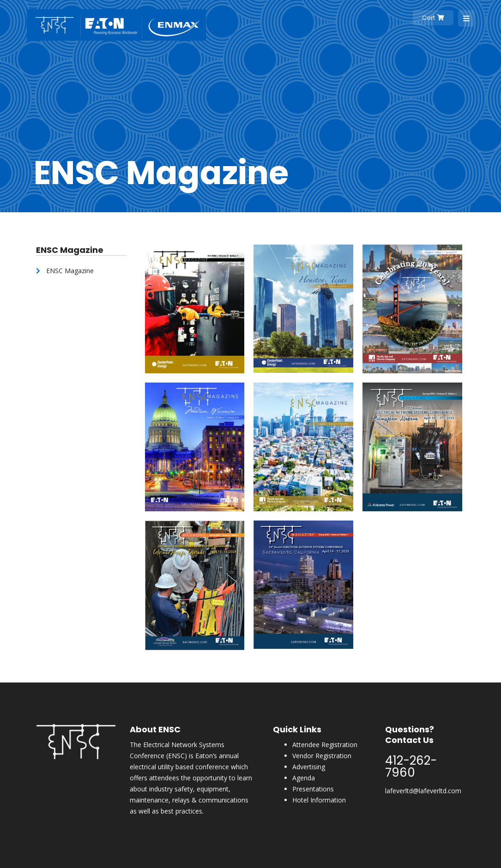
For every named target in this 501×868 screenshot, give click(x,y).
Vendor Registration (322, 756)
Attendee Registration (325, 745)
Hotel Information (319, 800)
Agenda (304, 778)
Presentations (313, 789)
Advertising (309, 767)
